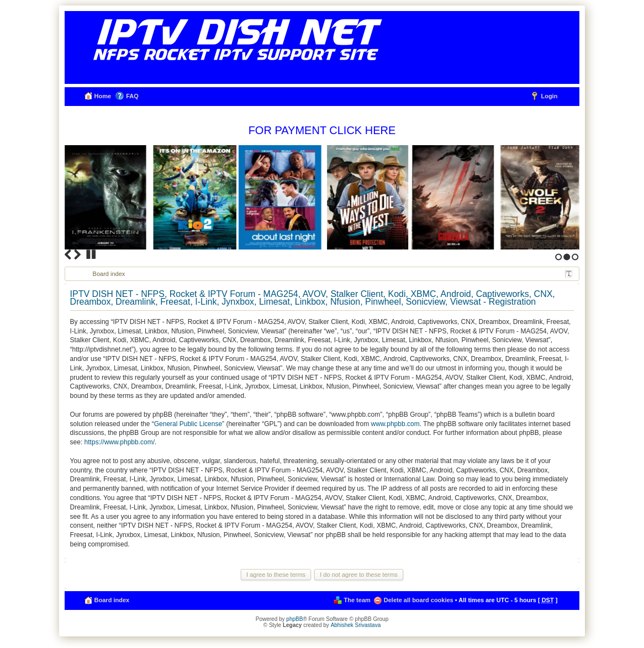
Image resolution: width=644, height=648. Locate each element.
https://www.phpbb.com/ (120, 442)
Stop (91, 254)
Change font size (569, 274)
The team (357, 600)
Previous (68, 254)
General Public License (188, 424)
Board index (109, 274)
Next (77, 254)
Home (103, 96)
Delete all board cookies (419, 600)
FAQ (132, 96)
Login (549, 96)
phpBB (294, 619)
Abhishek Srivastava (356, 625)
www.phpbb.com (395, 424)
